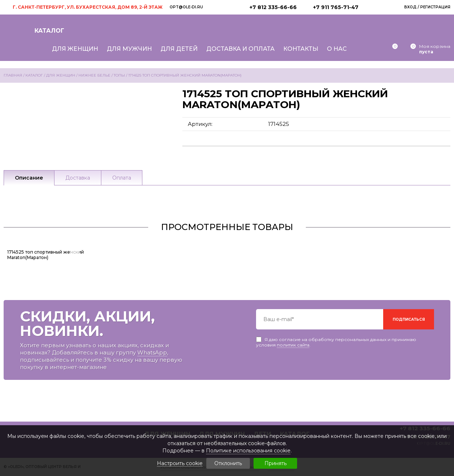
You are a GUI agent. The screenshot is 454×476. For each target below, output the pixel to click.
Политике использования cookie (248, 451)
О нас (337, 49)
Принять (275, 463)
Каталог (49, 31)
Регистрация (435, 7)
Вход (410, 7)
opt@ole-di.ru (186, 7)
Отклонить (228, 463)
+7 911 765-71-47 (336, 7)
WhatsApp (152, 352)
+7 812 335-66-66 (273, 7)
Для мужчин (129, 49)
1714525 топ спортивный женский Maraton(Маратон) (46, 255)
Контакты (301, 49)
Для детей (179, 49)
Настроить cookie (180, 463)
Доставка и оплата (240, 49)
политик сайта (293, 345)
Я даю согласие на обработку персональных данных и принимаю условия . (336, 339)
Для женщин (75, 49)
